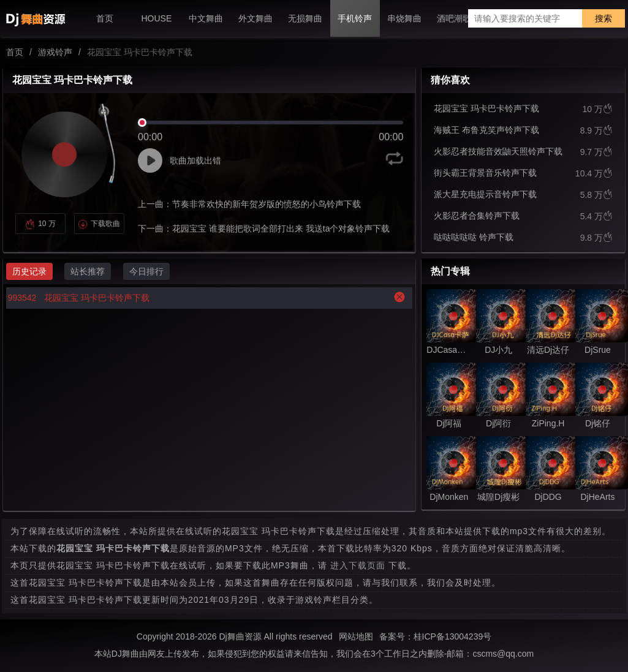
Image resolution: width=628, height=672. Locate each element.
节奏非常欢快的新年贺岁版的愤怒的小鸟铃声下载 (267, 204)
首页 (15, 52)
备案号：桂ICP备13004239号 (436, 636)
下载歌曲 (99, 224)
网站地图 (356, 636)
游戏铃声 (55, 52)
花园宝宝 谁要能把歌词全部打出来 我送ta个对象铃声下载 (281, 228)
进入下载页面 (358, 565)
